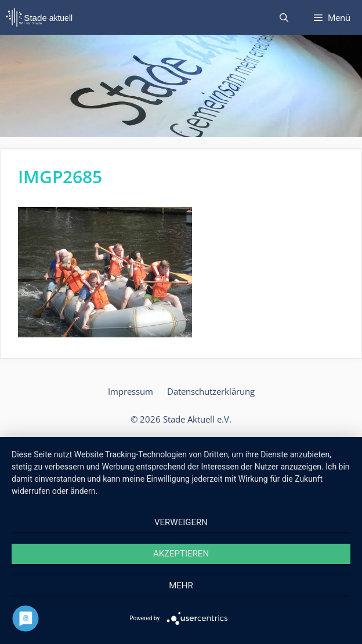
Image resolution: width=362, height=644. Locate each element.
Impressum (131, 391)
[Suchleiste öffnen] (283, 17)
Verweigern (181, 522)
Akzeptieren (181, 554)
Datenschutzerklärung (211, 391)
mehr (181, 585)
